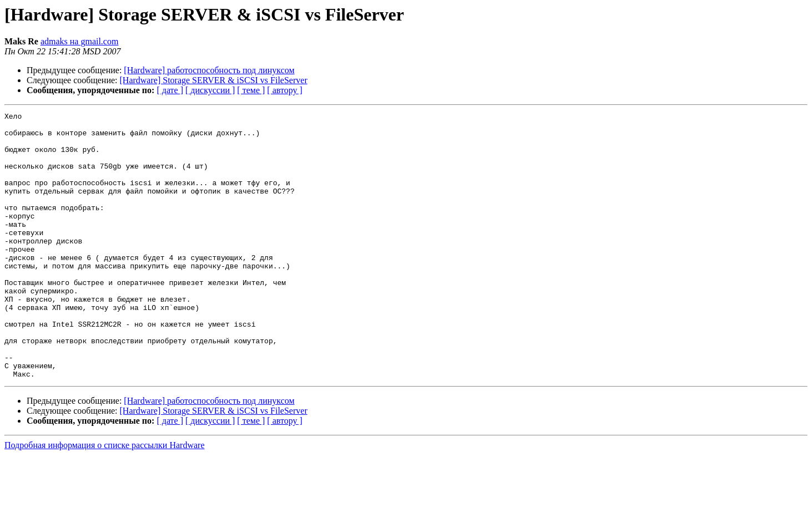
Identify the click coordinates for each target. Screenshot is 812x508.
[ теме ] (251, 90)
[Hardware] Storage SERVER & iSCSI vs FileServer (214, 80)
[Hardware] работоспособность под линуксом (209, 70)
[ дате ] (170, 90)
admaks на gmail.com (80, 41)
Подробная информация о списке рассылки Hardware (105, 498)
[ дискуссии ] (210, 90)
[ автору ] (284, 90)
